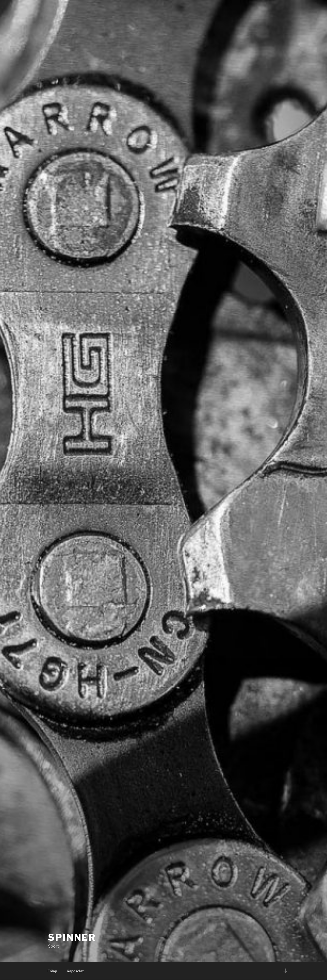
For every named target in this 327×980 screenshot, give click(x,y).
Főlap (52, 971)
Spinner (72, 937)
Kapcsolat (75, 971)
